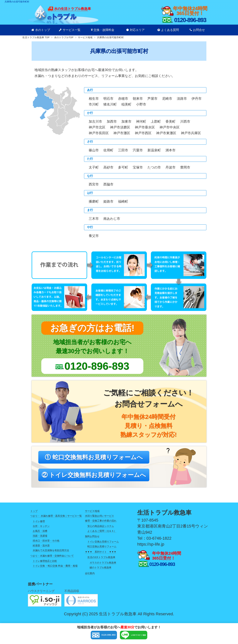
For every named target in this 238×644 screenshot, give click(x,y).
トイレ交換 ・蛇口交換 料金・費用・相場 (55, 569)
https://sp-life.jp (151, 547)
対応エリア (135, 30)
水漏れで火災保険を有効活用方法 (51, 554)
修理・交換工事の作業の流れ (101, 524)
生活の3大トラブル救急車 (101, 560)
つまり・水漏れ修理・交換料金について (52, 559)
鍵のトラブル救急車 (100, 571)
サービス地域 (92, 514)
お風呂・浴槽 (40, 534)
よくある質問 (168, 30)
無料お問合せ (92, 540)
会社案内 (90, 576)
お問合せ (197, 30)
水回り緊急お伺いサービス (99, 519)
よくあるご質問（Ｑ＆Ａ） (102, 534)
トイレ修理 (39, 524)
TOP (36, 37)
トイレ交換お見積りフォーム (103, 545)
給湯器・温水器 (41, 549)
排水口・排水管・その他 (46, 544)
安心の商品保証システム (101, 529)
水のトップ (41, 30)
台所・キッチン (41, 529)
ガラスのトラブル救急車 (103, 566)
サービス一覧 (70, 30)
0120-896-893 (91, 636)
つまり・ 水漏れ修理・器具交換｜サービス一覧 (56, 519)
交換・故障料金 (103, 30)
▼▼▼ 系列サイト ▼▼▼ (101, 555)
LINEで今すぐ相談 (145, 636)
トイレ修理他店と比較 (45, 564)
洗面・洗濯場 (40, 539)
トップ (34, 514)
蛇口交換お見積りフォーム (102, 550)
